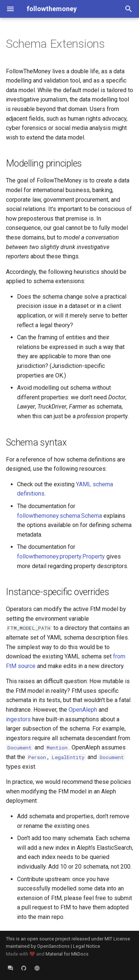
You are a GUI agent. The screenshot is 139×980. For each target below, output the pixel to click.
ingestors (18, 719)
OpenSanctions (53, 946)
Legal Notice (87, 946)
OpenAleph (83, 710)
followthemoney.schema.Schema (59, 516)
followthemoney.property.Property (61, 556)
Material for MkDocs (67, 954)
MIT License (117, 939)
